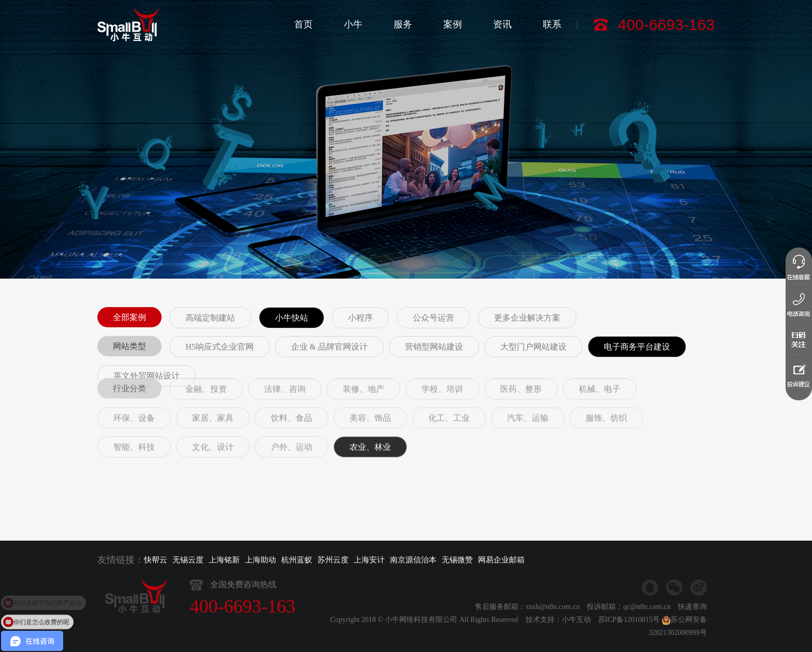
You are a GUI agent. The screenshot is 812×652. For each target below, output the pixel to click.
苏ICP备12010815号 (629, 632)
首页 (303, 24)
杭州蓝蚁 (297, 560)
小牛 (353, 24)
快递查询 (692, 619)
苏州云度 (333, 560)
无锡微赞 (457, 560)
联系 (552, 24)
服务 (403, 24)
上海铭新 (224, 560)
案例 (453, 24)
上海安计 (369, 560)
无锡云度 (188, 560)
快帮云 (156, 560)
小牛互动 (576, 632)
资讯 (502, 24)
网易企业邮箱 (501, 560)
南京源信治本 (413, 560)
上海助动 (260, 560)
